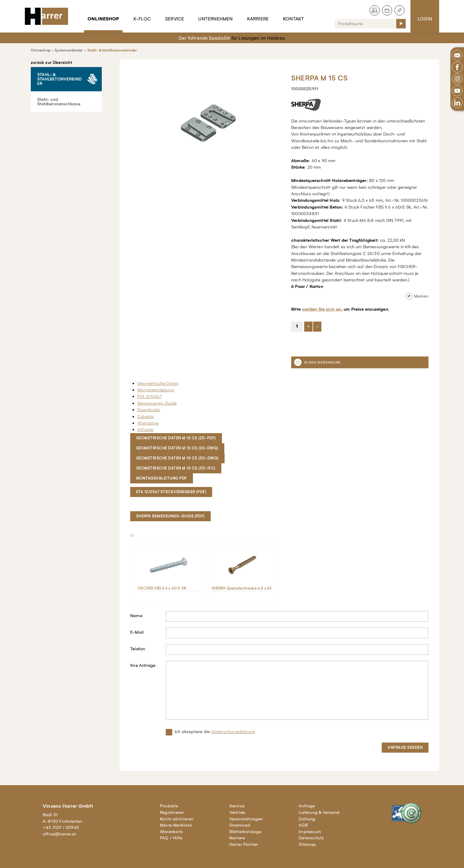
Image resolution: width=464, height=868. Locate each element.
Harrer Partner (244, 844)
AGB (303, 825)
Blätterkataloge (245, 832)
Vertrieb (237, 812)
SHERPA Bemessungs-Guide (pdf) (170, 516)
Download (240, 825)
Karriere (258, 19)
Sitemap (307, 844)
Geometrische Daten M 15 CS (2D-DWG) (177, 448)
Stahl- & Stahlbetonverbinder (112, 50)
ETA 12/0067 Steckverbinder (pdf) (171, 492)
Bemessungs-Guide (157, 403)
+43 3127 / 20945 (61, 827)
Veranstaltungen (246, 819)
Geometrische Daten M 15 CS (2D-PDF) (176, 438)
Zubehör (146, 417)
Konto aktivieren (177, 819)
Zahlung (307, 819)
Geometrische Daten (158, 383)
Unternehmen (215, 19)
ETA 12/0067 (149, 396)
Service (175, 19)
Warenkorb (171, 832)
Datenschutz (311, 838)
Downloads (149, 410)
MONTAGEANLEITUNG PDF (162, 478)
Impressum (310, 832)
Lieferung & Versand (319, 812)
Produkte (169, 806)
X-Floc (142, 19)
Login (425, 19)
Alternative (148, 423)
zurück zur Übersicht (51, 63)
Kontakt (293, 19)
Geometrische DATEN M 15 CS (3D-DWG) (177, 458)
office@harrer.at (59, 834)
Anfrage (145, 430)
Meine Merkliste (176, 825)
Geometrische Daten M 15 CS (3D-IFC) (176, 468)
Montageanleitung (156, 390)
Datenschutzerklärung (233, 732)
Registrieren (172, 812)
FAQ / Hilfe (171, 838)
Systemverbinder (69, 50)
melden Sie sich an (321, 309)
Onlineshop (103, 19)
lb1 (131, 535)
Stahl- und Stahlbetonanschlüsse (59, 101)
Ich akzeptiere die (215, 732)
